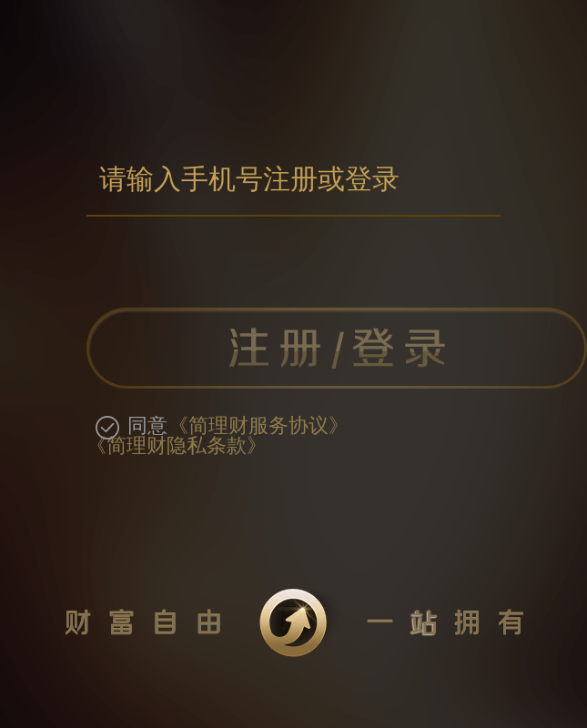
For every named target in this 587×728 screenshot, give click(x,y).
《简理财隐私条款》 (177, 446)
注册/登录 (337, 348)
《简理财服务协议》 (258, 426)
